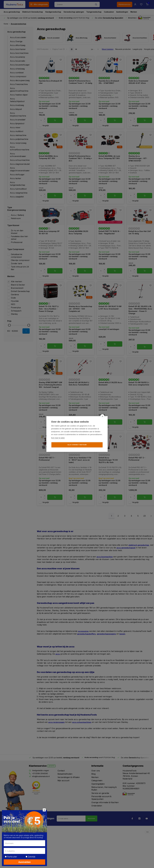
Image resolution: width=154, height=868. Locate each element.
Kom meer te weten (58, 438)
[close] (102, 416)
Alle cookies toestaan (77, 445)
